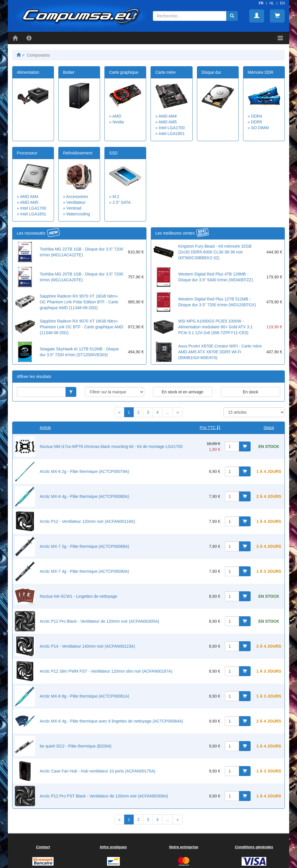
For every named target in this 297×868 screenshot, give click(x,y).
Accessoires (77, 197)
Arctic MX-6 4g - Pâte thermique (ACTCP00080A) (84, 496)
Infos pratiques (113, 847)
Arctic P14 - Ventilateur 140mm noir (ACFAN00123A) (87, 646)
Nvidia (118, 122)
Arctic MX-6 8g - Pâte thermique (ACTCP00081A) (84, 696)
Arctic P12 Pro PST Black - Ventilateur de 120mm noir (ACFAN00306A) (104, 796)
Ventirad (74, 208)
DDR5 (256, 122)
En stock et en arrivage (183, 392)
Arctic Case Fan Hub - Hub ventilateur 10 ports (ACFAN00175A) (97, 771)
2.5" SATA (122, 202)
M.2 (116, 197)
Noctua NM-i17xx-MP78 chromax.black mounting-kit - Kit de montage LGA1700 (111, 446)
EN (282, 3)
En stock (251, 392)
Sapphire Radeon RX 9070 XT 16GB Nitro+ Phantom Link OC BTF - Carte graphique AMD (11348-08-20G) (82, 327)
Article (45, 428)
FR (261, 3)
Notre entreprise (184, 847)
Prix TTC (210, 428)
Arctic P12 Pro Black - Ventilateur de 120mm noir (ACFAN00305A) (99, 621)
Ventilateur (76, 202)
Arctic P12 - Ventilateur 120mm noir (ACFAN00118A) (87, 521)
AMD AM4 (167, 116)
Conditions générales (254, 847)
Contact (43, 847)
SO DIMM (260, 128)
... (168, 412)
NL (272, 3)
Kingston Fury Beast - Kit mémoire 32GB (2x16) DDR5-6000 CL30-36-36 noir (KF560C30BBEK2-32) (215, 252)
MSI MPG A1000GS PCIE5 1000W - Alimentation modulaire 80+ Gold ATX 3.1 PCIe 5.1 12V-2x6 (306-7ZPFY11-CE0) (215, 327)
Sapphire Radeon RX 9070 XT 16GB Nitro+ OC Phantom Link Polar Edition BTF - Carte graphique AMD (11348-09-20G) (79, 302)
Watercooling (78, 214)
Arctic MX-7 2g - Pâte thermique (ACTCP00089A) (84, 546)
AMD (117, 116)
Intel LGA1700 (172, 128)
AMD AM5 (167, 122)
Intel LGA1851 (172, 134)
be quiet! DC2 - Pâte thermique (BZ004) (76, 746)
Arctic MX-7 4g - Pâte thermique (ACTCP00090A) (84, 571)
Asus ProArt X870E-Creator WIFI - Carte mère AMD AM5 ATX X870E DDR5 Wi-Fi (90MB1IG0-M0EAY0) (220, 352)
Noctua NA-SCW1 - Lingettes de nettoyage (78, 596)
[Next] (178, 412)
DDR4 (256, 116)
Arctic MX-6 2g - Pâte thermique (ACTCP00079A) (84, 471)
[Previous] (119, 412)
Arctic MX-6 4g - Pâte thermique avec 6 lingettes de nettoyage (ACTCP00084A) (111, 721)
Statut (269, 428)
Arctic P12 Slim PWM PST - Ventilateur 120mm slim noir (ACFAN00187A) (106, 671)
